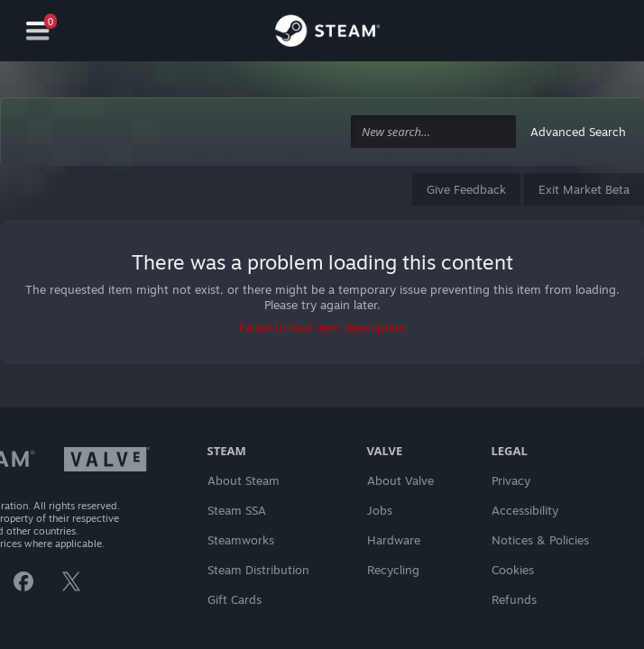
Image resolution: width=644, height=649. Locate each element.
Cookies (513, 570)
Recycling (393, 570)
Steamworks (241, 540)
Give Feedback (466, 189)
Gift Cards (235, 599)
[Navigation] (38, 31)
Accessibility (525, 510)
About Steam (244, 480)
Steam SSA (237, 510)
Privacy (511, 480)
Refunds (514, 599)
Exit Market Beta (584, 189)
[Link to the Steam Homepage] (327, 33)
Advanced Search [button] (578, 132)
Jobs (380, 510)
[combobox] (433, 132)
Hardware (394, 540)
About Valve (400, 480)
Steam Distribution (258, 570)
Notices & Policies (540, 540)
